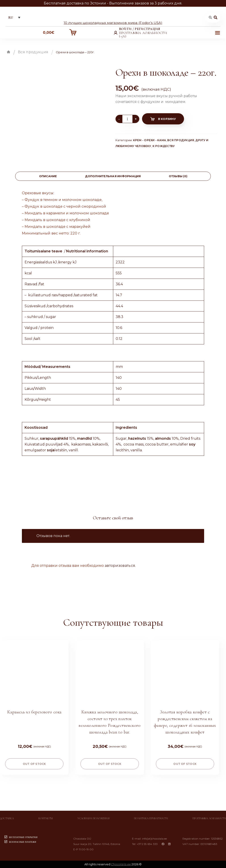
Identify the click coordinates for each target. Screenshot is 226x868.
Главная (8, 52)
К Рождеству (164, 146)
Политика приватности (151, 818)
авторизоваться (120, 566)
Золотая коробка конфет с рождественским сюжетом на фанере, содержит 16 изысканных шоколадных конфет (185, 722)
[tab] (48, 176)
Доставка (7, 818)
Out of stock (34, 764)
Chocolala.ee (121, 864)
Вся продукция (33, 52)
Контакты (46, 818)
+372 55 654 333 (147, 844)
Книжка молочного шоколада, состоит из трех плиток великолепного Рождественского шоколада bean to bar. (110, 722)
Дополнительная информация (113, 176)
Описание (48, 176)
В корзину (167, 119)
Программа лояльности (209, 818)
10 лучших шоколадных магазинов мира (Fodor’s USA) (113, 22)
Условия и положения (93, 818)
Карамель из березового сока (34, 712)
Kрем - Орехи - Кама (150, 140)
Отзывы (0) (178, 176)
